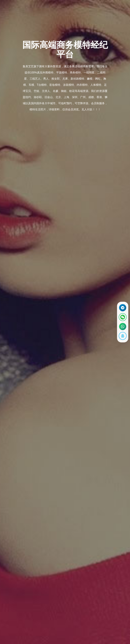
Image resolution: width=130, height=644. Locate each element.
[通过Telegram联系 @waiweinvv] (122, 307)
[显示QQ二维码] (122, 337)
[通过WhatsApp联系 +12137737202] (122, 327)
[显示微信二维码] (122, 317)
